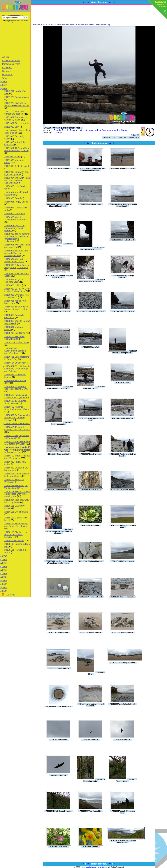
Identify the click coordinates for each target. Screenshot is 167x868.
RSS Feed (9, 595)
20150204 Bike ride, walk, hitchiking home (17, 501)
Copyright (7, 67)
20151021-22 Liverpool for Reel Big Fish (17, 132)
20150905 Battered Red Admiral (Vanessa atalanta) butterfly (16, 253)
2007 (5, 581)
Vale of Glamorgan (104, 130)
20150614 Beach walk (15, 363)
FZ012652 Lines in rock (59, 347)
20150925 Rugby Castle (16, 202)
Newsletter (7, 75)
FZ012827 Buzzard (123, 740)
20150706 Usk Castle (15, 333)
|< (84, 2)
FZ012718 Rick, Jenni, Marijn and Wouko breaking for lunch (60, 562)
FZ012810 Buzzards (59, 740)
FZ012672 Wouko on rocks (94, 388)
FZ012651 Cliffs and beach (123, 311)
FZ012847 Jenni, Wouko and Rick (123, 812)
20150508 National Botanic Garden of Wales (17, 408)
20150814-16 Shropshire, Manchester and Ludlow (17, 308)
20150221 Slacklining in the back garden (16, 487)
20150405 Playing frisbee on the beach (17, 437)
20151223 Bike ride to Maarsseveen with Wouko (17, 104)
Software (6, 71)
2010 (5, 570)
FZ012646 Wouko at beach (59, 311)
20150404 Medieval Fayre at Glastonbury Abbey (17, 443)
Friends (57, 130)
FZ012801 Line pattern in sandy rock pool (92, 705)
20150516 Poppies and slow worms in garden (16, 396)
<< (88, 2)
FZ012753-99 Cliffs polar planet (59, 707)
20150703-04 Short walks (17, 342)
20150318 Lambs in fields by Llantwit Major (17, 475)
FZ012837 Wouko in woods (94, 780)
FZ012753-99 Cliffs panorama (123, 663)
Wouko (125, 130)
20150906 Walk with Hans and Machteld (17, 246)
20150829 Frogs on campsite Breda (14, 281)
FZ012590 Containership (59, 168)
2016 (5, 85)
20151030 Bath (12, 127)
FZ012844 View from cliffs (91, 811)
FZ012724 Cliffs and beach (123, 561)
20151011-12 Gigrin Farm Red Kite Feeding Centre (17, 149)
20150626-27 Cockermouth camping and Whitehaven (15, 351)
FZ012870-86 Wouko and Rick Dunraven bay (123, 842)
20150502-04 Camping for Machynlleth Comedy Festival (17, 418)
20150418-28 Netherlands (17, 424)
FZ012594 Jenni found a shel (123, 168)
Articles (6, 57)
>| (114, 2)
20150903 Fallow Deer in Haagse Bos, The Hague (17, 266)
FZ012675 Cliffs (123, 383)
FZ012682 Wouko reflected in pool (92, 419)
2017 (5, 82)
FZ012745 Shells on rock (91, 633)
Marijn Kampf (91, 867)
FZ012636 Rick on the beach (123, 240)
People (66, 130)
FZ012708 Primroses (91, 525)
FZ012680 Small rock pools (62, 423)
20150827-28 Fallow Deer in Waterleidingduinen (17, 290)
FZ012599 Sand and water (91, 204)
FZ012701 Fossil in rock (91, 490)
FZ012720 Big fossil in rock (91, 561)
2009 (5, 573)
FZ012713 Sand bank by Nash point (123, 526)
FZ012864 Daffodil (91, 847)
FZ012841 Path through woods (59, 811)
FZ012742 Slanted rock (59, 633)
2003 (5, 591)
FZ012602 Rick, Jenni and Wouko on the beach (123, 205)
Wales (117, 130)
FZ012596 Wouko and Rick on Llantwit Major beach (60, 205)
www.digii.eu (102, 867)
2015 (5, 89)
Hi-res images (161, 2)
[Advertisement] (15, 39)
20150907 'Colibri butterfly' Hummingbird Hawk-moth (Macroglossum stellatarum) (17, 238)
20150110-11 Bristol (14, 540)
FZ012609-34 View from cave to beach (92, 248)
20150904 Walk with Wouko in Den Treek (14, 260)
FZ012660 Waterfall (91, 347)
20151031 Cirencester (15, 123)
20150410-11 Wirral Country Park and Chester (17, 428)
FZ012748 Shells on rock (123, 633)
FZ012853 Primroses (59, 847)
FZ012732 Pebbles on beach (91, 597)
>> (110, 2)
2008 (5, 577)
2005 (5, 588)
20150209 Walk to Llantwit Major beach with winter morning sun (17, 494)
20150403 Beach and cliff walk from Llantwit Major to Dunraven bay (17, 450)
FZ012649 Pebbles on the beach (91, 311)
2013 (5, 559)
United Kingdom (86, 130)
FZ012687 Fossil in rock (91, 454)
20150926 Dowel (13, 198)
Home (36, 24)
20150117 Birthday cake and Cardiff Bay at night (16, 525)
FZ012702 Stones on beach (123, 490)
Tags (4, 78)
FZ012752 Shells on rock (59, 668)
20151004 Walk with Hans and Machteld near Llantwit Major (17, 180)
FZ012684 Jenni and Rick (59, 454)
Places (73, 130)
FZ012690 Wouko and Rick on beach (123, 455)
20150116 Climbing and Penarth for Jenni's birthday (16, 535)
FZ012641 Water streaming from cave (92, 280)
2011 (5, 566)
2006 (5, 584)
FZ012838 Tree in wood (127, 780)
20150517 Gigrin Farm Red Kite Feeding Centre (16, 388)
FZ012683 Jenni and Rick (123, 418)
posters (163, 4)
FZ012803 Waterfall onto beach (123, 704)
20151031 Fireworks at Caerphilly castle (16, 118)
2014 (5, 556)
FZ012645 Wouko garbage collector (123, 276)
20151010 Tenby (12, 157)
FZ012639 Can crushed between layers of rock (60, 276)
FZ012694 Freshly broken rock (59, 490)
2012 (5, 563)
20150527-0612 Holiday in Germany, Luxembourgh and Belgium (17, 369)
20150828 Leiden (13, 285)
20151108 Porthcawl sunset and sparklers (15, 113)
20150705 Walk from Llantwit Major (14, 338)
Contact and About (11, 60)
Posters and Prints (11, 64)
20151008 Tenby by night (17, 166)
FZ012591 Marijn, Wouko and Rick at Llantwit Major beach (92, 169)
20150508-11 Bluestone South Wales (16, 402)
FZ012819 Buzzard (91, 740)
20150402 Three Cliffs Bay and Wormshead (17, 457)
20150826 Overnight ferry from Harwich (17, 296)
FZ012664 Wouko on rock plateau (125, 352)
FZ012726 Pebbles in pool (59, 597)
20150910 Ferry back (15, 214)
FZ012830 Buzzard (59, 775)
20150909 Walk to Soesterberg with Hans (16, 218)
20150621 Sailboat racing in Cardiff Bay (17, 358)
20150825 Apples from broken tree (15, 302)
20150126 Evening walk (16, 512)
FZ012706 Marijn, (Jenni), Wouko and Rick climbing (59, 531)
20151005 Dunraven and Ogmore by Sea (16, 173)
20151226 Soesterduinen (17, 97)
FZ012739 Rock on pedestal (123, 597)
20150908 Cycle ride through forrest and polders (14, 228)
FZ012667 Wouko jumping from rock (62, 128)
